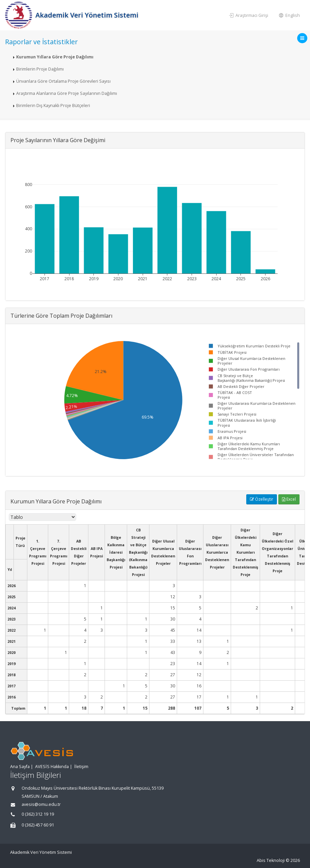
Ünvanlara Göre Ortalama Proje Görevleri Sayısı (63, 81)
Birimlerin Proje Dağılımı (40, 69)
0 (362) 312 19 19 (38, 814)
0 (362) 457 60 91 (38, 825)
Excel (289, 499)
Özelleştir (262, 499)
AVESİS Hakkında (52, 767)
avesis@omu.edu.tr (41, 804)
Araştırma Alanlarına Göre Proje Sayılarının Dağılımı (67, 93)
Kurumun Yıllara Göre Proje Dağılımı (55, 57)
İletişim (81, 767)
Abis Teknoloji (271, 860)
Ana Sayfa (20, 767)
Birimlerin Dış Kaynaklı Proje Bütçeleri (53, 106)
